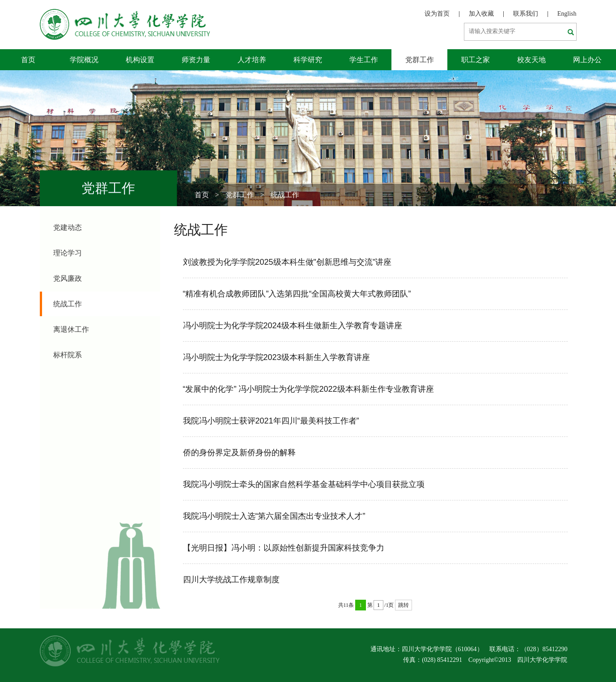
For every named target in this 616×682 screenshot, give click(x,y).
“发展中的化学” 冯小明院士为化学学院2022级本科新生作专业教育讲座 (308, 389)
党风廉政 (68, 278)
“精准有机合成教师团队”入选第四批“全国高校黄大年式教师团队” (297, 294)
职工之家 (476, 60)
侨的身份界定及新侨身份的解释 (239, 453)
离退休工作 (71, 329)
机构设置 (140, 60)
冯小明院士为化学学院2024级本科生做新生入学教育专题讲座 (293, 326)
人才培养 (252, 60)
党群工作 (420, 60)
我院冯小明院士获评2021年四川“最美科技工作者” (271, 421)
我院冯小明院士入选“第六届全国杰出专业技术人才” (274, 516)
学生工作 (364, 60)
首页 (28, 60)
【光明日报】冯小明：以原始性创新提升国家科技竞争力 (284, 548)
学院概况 (84, 60)
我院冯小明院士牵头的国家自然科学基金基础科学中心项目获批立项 (304, 484)
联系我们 (526, 14)
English (567, 14)
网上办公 (587, 60)
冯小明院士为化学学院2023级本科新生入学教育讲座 (276, 357)
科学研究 (308, 60)
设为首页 (437, 14)
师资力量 (196, 60)
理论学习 (68, 253)
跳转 (404, 605)
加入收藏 (481, 14)
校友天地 (531, 60)
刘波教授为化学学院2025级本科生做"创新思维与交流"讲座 (287, 262)
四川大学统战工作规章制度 (231, 580)
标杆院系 (68, 355)
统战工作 (285, 195)
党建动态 (68, 227)
